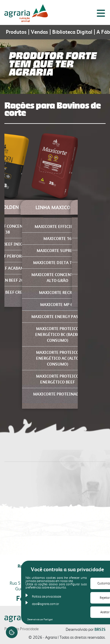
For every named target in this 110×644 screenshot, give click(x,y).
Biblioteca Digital (72, 32)
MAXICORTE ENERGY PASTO (57, 317)
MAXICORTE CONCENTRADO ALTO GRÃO (58, 278)
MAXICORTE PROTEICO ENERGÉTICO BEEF (57, 379)
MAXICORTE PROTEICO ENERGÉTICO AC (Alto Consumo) (57, 358)
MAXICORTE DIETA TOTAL (57, 263)
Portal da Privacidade (22, 629)
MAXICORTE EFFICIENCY (57, 227)
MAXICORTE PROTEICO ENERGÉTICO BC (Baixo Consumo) (57, 334)
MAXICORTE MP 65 (58, 305)
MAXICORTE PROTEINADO (58, 394)
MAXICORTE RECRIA (58, 293)
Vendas (39, 32)
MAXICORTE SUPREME (57, 251)
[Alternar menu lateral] (101, 13)
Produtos (16, 32)
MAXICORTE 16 (57, 239)
